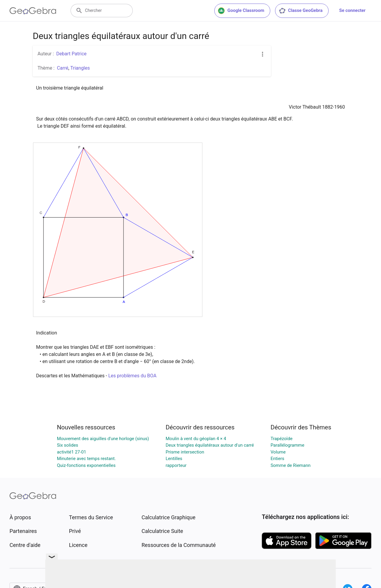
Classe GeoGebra (301, 11)
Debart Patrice (71, 54)
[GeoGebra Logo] (33, 11)
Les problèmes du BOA (132, 376)
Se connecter (352, 10)
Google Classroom (241, 11)
